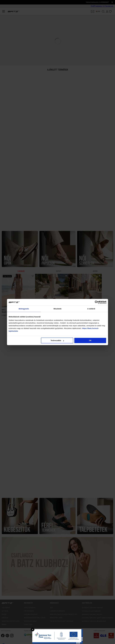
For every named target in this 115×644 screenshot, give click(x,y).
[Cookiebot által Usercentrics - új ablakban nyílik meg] (97, 302)
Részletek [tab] (57, 309)
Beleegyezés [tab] (24, 309)
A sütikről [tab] (91, 309)
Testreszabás (57, 340)
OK (90, 340)
